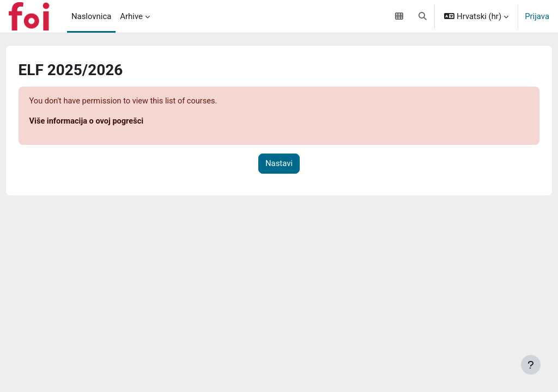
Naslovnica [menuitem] (91, 16)
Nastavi (279, 164)
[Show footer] (531, 365)
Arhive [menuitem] (131, 16)
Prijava (537, 16)
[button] (423, 16)
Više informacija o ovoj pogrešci (108, 122)
